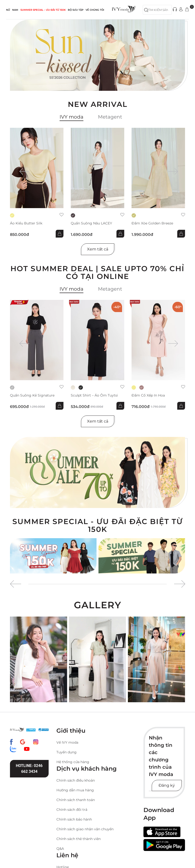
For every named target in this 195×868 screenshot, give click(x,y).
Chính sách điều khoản (76, 780)
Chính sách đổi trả (72, 810)
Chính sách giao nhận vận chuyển (85, 829)
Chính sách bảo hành (74, 819)
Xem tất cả (98, 249)
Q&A (60, 849)
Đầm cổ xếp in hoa (148, 395)
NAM (15, 10)
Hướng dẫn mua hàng (75, 790)
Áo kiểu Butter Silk (26, 223)
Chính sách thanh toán (76, 800)
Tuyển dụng (66, 752)
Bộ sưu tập (76, 10)
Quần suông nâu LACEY (91, 223)
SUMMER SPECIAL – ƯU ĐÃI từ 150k (43, 10)
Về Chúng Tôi (95, 10)
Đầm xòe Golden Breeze (152, 223)
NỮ (8, 10)
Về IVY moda (67, 742)
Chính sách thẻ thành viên (79, 839)
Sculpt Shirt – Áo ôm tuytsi (94, 395)
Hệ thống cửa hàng (73, 762)
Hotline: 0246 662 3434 (29, 769)
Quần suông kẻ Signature (32, 395)
